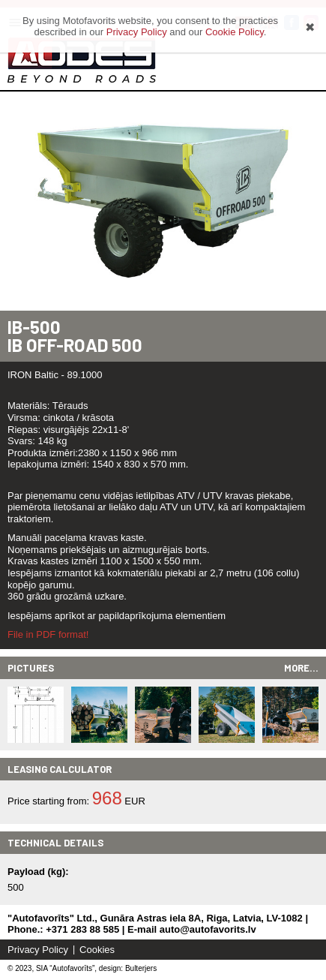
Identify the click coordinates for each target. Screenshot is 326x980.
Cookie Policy (235, 32)
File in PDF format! (48, 634)
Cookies (97, 950)
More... (301, 668)
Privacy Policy (38, 950)
